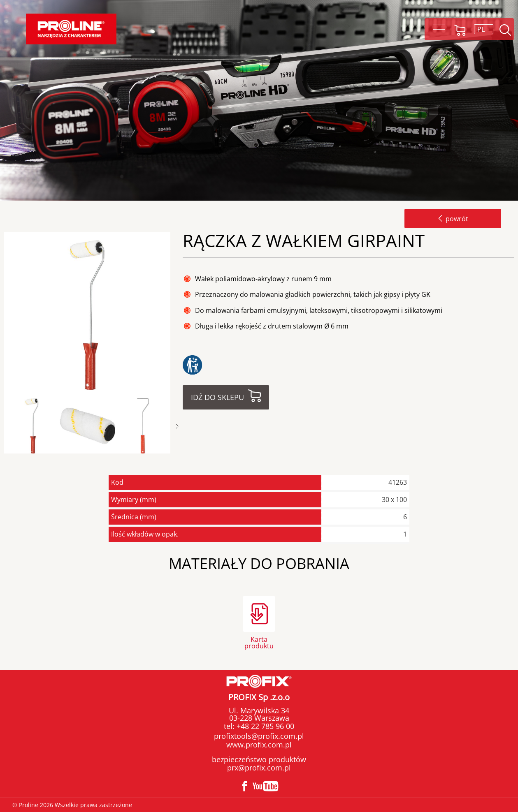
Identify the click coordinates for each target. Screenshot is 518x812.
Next (177, 426)
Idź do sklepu (217, 397)
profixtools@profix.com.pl (259, 736)
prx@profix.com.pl (259, 768)
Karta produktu (259, 642)
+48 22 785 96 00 (264, 726)
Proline (71, 29)
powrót (453, 219)
